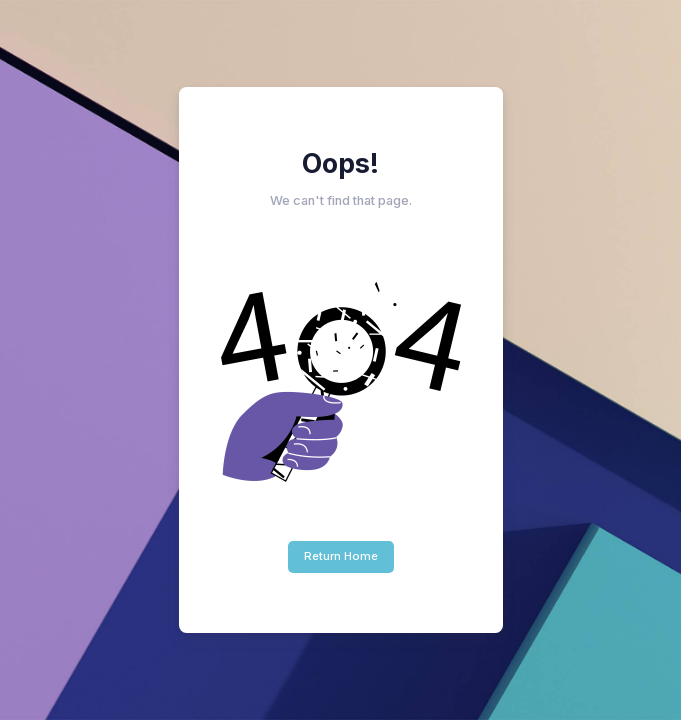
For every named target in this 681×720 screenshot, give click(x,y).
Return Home (341, 556)
